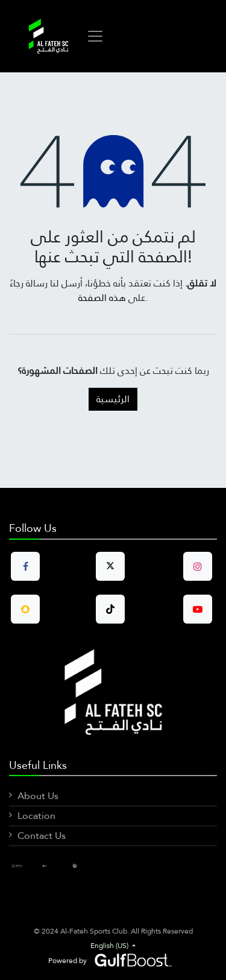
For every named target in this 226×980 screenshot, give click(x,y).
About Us (38, 796)
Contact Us (42, 836)
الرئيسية (113, 399)
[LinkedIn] (54, 865)
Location (36, 816)
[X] (84, 865)
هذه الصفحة (102, 298)
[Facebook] (23, 865)
